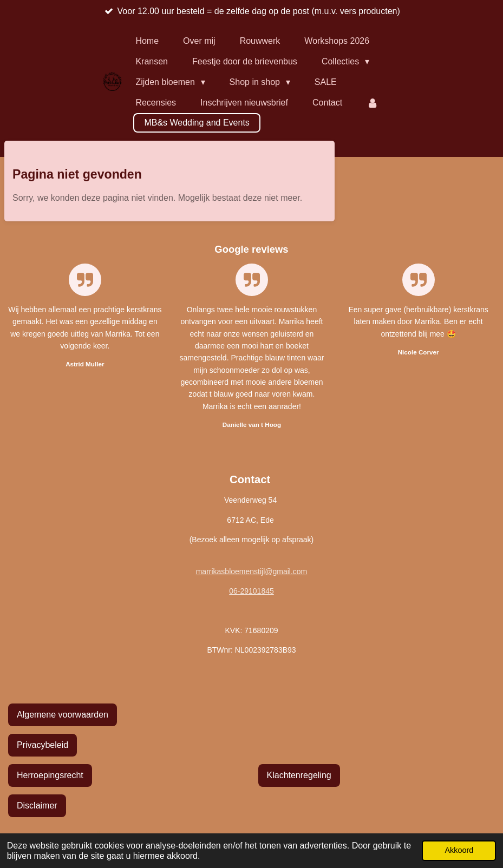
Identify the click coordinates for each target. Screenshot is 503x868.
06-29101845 (251, 591)
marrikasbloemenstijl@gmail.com (252, 571)
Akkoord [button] (459, 850)
